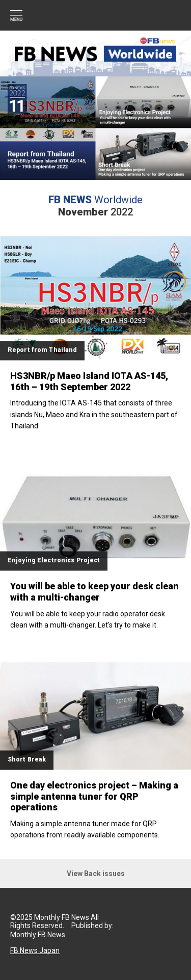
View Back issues (96, 874)
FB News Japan (35, 950)
